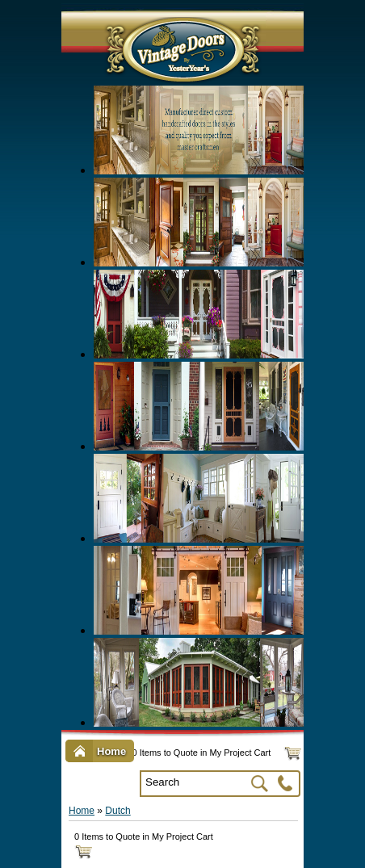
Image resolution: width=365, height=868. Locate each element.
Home (82, 811)
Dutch (117, 811)
